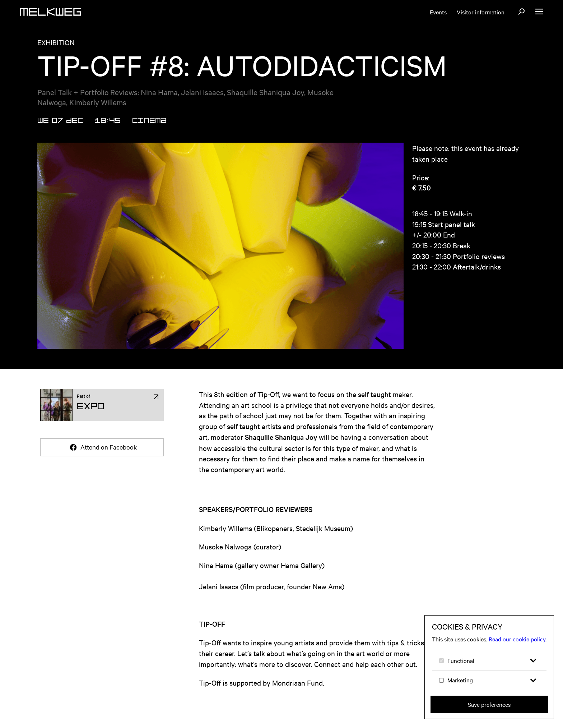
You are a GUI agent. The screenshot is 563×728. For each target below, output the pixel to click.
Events (438, 12)
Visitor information (481, 12)
